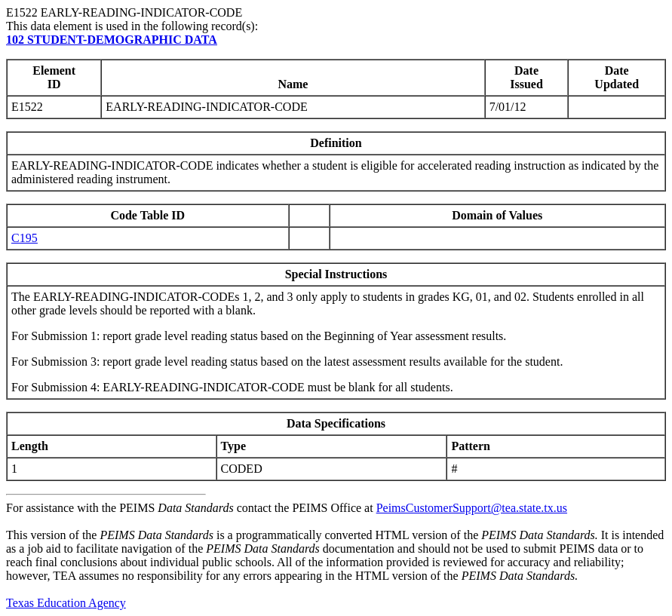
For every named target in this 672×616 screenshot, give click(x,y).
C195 (25, 238)
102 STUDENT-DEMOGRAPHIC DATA (112, 40)
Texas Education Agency (66, 603)
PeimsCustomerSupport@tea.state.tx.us (472, 508)
